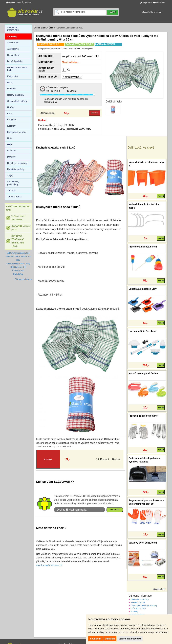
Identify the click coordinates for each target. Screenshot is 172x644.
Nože (10, 138)
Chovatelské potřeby (17, 101)
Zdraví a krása (14, 197)
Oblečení (12, 151)
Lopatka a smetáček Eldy (143, 289)
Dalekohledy (13, 55)
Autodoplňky (13, 49)
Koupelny (12, 120)
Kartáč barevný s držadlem (144, 373)
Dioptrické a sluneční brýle (17, 69)
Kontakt (27, 3)
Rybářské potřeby (16, 169)
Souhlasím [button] (96, 639)
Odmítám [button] (110, 639)
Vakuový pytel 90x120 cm (143, 543)
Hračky (11, 107)
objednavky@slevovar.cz (49, 565)
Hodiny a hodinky (16, 95)
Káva (10, 113)
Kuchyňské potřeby (17, 132)
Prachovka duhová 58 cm (143, 247)
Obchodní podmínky (140, 599)
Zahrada (11, 190)
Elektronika (13, 76)
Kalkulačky (18, 274)
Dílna (10, 82)
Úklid (51, 28)
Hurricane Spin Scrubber (143, 331)
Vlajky (10, 175)
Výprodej (12, 36)
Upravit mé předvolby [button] (130, 639)
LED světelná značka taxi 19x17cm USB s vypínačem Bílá (18, 257)
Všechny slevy (159, 589)
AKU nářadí (13, 43)
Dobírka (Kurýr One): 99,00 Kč (56, 125)
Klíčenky (11, 126)
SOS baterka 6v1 (18, 267)
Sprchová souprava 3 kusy (18, 264)
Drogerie (11, 89)
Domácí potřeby (15, 61)
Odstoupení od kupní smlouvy (144, 605)
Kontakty (135, 612)
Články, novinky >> (23, 279)
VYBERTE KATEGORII (13, 29)
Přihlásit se (159, 3)
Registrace (146, 3)
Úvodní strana (13, 3)
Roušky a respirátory (17, 163)
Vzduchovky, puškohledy (13, 183)
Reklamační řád (138, 602)
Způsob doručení (138, 609)
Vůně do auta (18, 271)
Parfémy (11, 157)
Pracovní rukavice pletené (143, 416)
